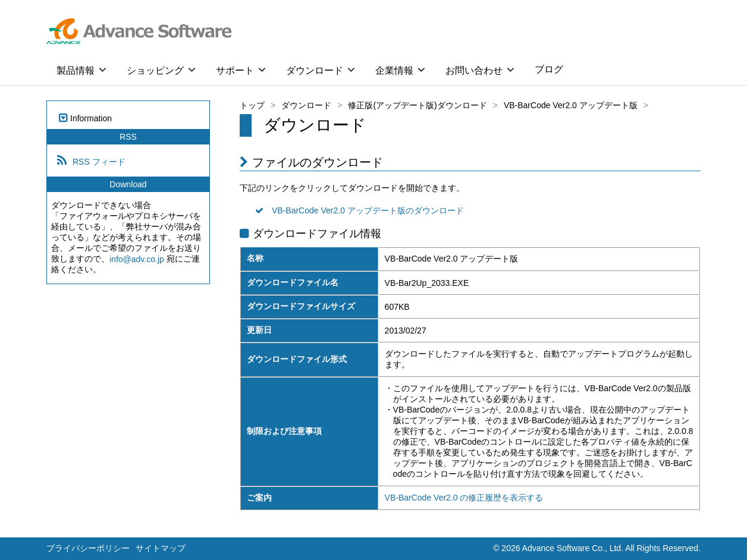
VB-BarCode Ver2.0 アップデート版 (571, 105)
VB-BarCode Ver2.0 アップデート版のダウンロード (368, 211)
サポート (241, 70)
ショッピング (161, 70)
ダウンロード (321, 70)
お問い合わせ (480, 70)
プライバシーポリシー (88, 548)
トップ (252, 105)
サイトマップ (161, 548)
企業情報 (400, 70)
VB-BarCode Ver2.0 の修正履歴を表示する (464, 498)
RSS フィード (99, 162)
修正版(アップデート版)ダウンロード (417, 105)
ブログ (549, 69)
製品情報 (81, 70)
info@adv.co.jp (137, 259)
